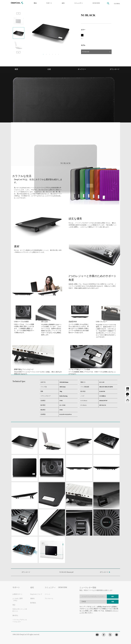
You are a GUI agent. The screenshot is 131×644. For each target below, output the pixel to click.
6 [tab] (59, 54)
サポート (49, 3)
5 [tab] (56, 54)
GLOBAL (117, 4)
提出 (113, 597)
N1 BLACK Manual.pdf (66, 572)
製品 (35, 3)
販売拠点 (33, 603)
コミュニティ (78, 3)
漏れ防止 (15, 616)
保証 (14, 605)
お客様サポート (18, 594)
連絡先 (32, 599)
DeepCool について (36, 594)
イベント (47, 594)
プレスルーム (49, 599)
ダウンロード (105, 572)
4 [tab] (53, 54)
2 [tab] (46, 54)
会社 (63, 3)
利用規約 (108, 611)
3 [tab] (49, 54)
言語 (113, 602)
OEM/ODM (96, 3)
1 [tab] (43, 54)
